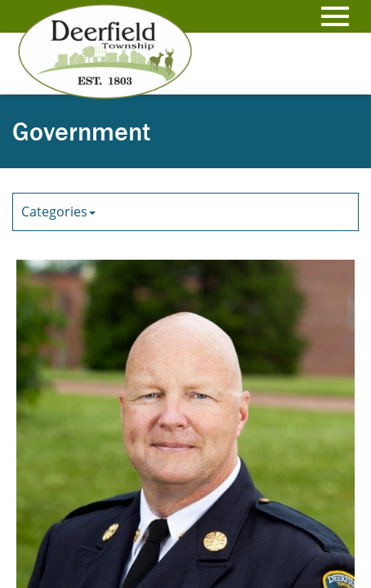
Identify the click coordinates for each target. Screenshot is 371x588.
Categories (58, 212)
